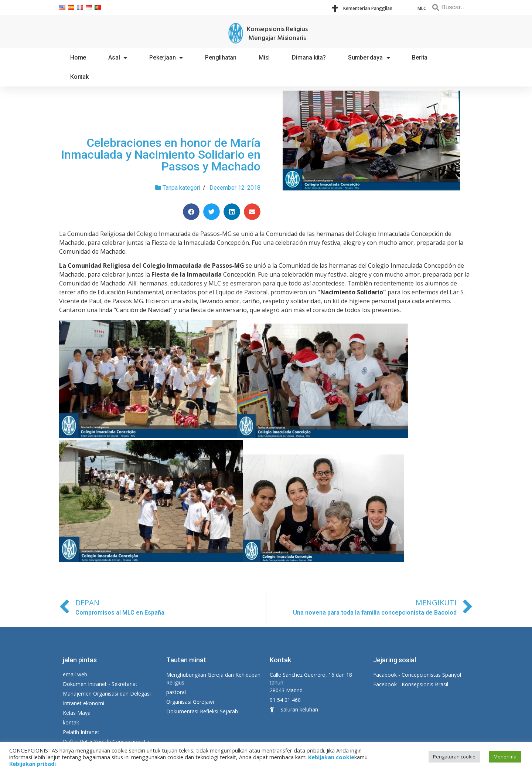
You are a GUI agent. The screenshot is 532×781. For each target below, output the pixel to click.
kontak (71, 722)
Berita (420, 58)
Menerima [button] (505, 757)
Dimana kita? (309, 58)
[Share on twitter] (212, 212)
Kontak (79, 77)
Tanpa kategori (181, 188)
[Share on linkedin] (232, 212)
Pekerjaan (166, 58)
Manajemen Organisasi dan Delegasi (107, 694)
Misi (264, 58)
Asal (118, 58)
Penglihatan (221, 58)
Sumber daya (369, 58)
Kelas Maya (77, 713)
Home (78, 58)
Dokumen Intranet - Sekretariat (100, 684)
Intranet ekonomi (83, 703)
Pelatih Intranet (81, 732)
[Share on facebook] (191, 212)
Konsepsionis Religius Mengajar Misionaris (277, 34)
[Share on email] (252, 212)
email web (75, 674)
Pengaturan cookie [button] (454, 757)
